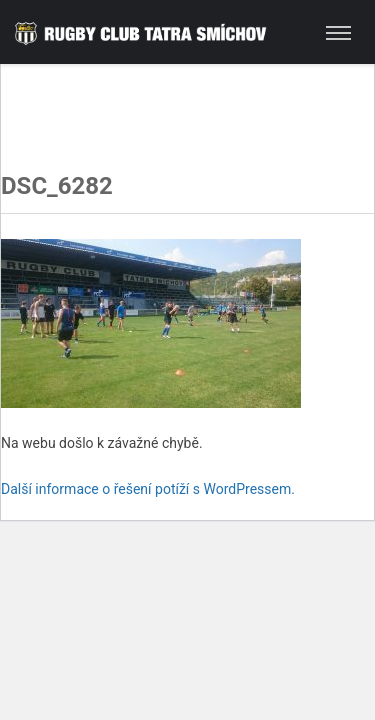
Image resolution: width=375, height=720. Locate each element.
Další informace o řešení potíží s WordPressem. (148, 489)
